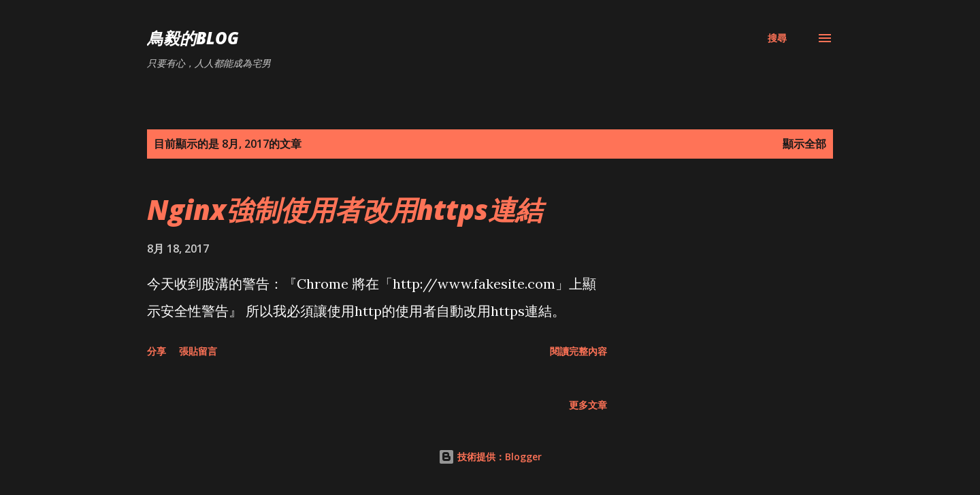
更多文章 (588, 405)
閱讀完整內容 (578, 351)
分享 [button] (157, 351)
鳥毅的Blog (193, 38)
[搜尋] (777, 38)
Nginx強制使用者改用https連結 (345, 209)
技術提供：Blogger (490, 457)
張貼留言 (198, 351)
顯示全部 (804, 144)
